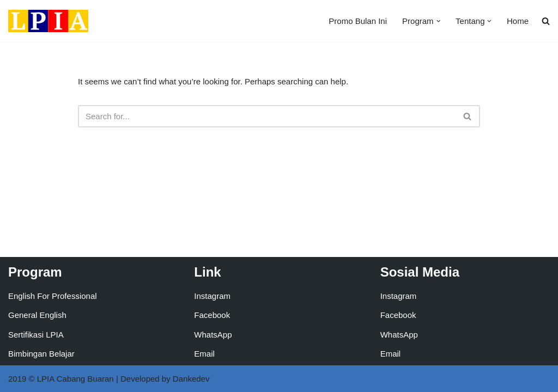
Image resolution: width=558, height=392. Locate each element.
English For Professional (53, 296)
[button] (439, 21)
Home (518, 21)
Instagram (212, 296)
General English (37, 315)
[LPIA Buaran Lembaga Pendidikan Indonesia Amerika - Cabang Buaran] (48, 21)
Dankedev (191, 379)
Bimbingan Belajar (41, 354)
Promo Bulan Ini (358, 21)
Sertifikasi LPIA (36, 335)
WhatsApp (213, 335)
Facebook (212, 315)
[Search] (267, 116)
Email (204, 354)
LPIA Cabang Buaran (75, 379)
